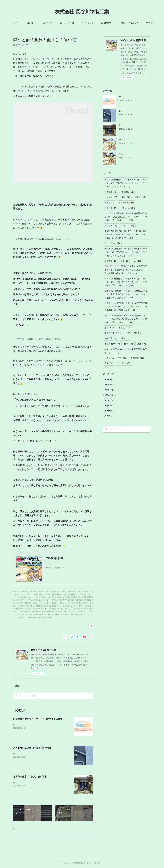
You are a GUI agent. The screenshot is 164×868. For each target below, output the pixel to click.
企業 (126, 197)
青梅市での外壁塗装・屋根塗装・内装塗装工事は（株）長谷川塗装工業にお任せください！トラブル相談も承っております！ (126, 252)
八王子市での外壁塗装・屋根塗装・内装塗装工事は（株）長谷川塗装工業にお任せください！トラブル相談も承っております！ (126, 307)
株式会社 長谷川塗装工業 (82, 12)
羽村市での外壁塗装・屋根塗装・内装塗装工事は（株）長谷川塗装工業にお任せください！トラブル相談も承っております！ (126, 282)
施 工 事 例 (79, 23)
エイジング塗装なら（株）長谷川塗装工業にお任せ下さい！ (126, 351)
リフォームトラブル (116, 358)
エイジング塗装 (132, 333)
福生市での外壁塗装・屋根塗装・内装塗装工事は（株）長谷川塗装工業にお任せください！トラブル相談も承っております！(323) (53, 609)
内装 (109, 363)
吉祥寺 (109, 203)
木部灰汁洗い (112, 344)
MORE (134, 23)
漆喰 (129, 344)
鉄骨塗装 (127, 192)
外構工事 (110, 208)
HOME (28, 23)
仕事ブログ (60, 23)
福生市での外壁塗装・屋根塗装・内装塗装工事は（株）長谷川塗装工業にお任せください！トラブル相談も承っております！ (126, 294)
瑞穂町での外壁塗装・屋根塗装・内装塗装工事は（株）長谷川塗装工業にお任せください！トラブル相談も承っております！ (126, 235)
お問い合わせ (100, 23)
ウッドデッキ (112, 243)
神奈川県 (128, 226)
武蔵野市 (140, 197)
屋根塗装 (111, 192)
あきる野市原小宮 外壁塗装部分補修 (32, 748)
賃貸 (124, 261)
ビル (137, 261)
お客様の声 (118, 23)
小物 (125, 338)
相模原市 (111, 226)
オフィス (111, 197)
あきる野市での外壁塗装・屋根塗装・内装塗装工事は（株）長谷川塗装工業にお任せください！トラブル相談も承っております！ (126, 270)
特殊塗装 (111, 338)
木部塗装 (125, 328)
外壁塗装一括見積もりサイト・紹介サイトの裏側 (38, 719)
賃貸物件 (110, 261)
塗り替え (124, 363)
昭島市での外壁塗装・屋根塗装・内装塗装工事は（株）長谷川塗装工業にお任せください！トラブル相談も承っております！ (126, 319)
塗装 (109, 328)
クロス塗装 (112, 333)
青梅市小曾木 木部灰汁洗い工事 (30, 777)
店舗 (141, 344)
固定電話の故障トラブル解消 (131, 140)
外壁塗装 (138, 358)
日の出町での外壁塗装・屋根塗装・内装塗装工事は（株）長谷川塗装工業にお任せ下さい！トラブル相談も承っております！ (126, 217)
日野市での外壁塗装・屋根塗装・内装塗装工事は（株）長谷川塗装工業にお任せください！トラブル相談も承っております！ (126, 183)
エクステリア (126, 203)
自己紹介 (43, 23)
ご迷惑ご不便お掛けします (130, 154)
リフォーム (128, 208)
